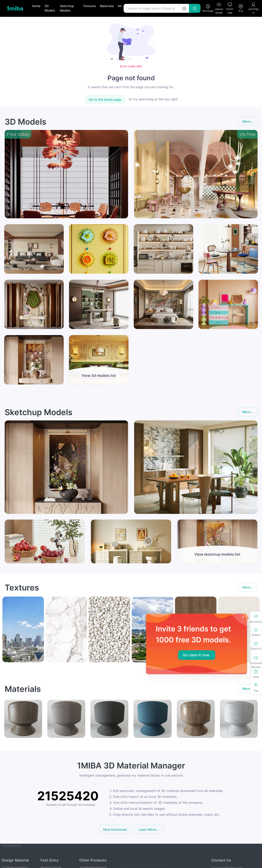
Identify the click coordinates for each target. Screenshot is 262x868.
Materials (107, 6)
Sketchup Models (67, 8)
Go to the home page (105, 100)
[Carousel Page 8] (81, 211)
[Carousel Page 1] (182, 211)
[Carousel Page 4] (64, 211)
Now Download (115, 829)
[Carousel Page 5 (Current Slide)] (198, 211)
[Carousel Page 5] (68, 211)
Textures (89, 6)
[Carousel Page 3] (60, 211)
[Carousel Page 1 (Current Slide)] (52, 211)
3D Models (50, 8)
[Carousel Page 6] (72, 211)
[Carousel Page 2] (56, 211)
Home (36, 6)
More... (248, 121)
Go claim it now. (197, 655)
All (120, 6)
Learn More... (149, 829)
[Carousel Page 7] (76, 211)
